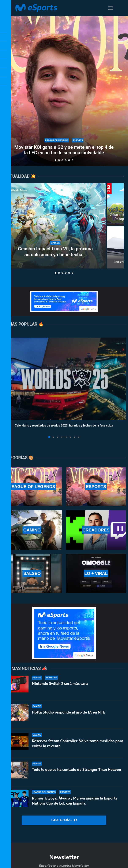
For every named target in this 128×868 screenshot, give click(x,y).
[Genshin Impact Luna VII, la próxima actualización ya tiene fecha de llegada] (55, 226)
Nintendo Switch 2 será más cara (60, 684)
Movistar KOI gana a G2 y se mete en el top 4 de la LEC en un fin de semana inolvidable (64, 150)
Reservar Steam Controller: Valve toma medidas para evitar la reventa (78, 743)
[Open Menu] (110, 8)
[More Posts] (64, 820)
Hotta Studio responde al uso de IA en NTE (69, 712)
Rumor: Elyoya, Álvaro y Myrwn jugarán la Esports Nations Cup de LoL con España (75, 801)
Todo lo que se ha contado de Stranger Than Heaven (76, 769)
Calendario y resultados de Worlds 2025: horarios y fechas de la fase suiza (64, 425)
